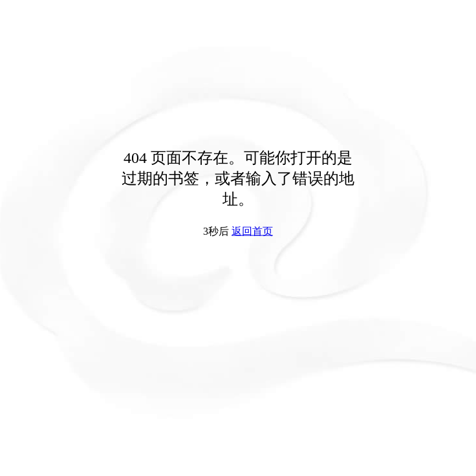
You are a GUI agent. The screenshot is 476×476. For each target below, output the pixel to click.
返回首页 (252, 231)
